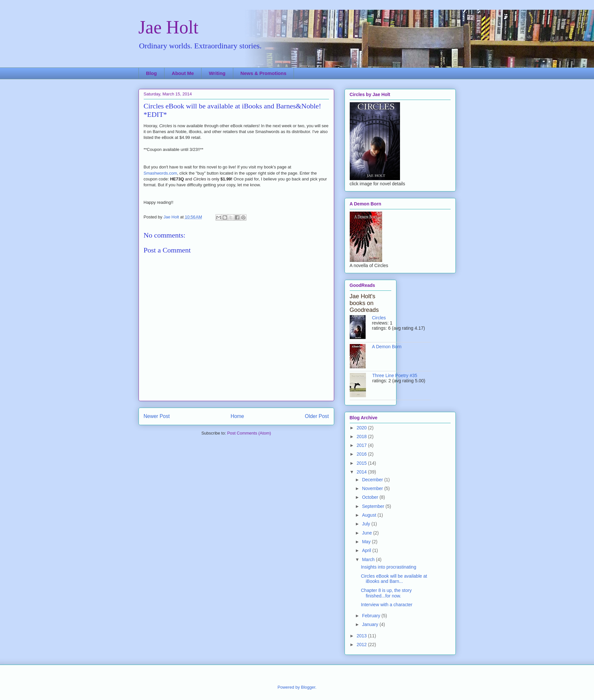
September (374, 506)
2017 (362, 445)
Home (237, 416)
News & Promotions (263, 73)
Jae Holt (169, 27)
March (369, 559)
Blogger (308, 687)
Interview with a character (387, 605)
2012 (362, 645)
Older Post (317, 416)
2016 (362, 454)
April (367, 550)
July (367, 524)
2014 (362, 472)
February (372, 616)
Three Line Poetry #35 (395, 375)
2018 (362, 436)
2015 (362, 463)
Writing (217, 73)
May (367, 542)
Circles (379, 318)
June (368, 533)
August (370, 515)
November (373, 488)
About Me (183, 73)
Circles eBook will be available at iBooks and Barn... (394, 579)
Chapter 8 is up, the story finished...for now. (386, 593)
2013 (362, 636)
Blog (151, 73)
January (371, 624)
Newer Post (157, 416)
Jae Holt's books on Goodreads (364, 303)
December (373, 480)
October (371, 497)
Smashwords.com (160, 173)
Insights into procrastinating (388, 567)
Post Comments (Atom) (249, 433)
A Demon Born (387, 347)
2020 (362, 428)
